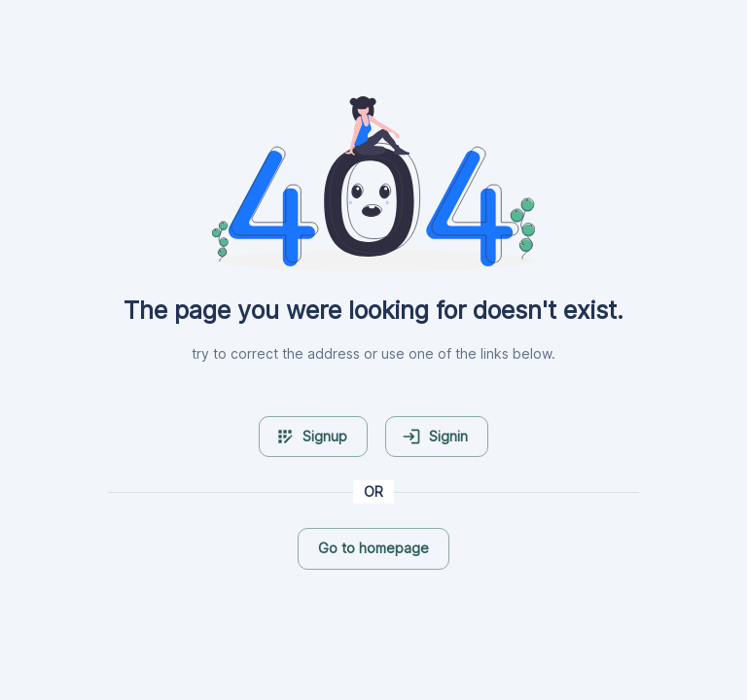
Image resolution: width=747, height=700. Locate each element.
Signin (435, 437)
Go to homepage (373, 548)
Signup (311, 437)
